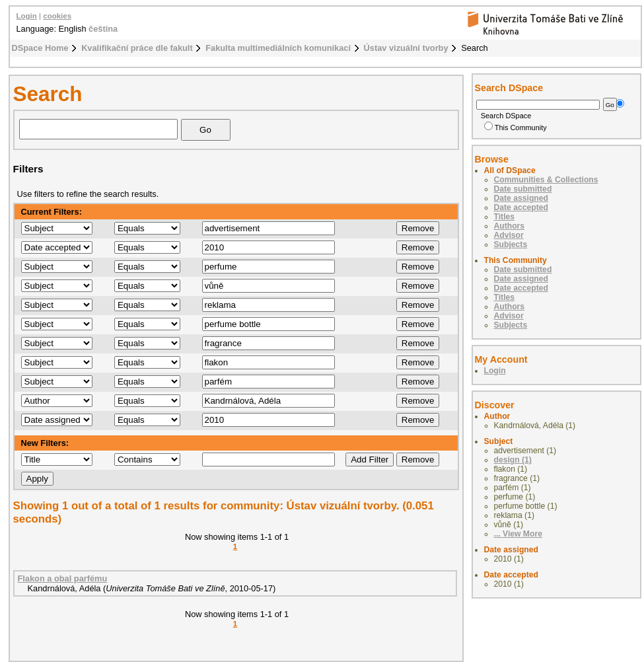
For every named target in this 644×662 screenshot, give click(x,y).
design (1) (513, 460)
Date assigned (521, 198)
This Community (516, 128)
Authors (510, 226)
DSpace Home (40, 48)
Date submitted (523, 189)
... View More (518, 534)
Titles (505, 217)
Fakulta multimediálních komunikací (278, 48)
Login (27, 16)
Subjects (511, 244)
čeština (103, 29)
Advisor (509, 235)
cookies (57, 16)
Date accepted (521, 207)
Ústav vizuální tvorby (406, 48)
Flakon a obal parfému (63, 578)
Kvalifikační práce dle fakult (137, 48)
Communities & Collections (546, 180)
